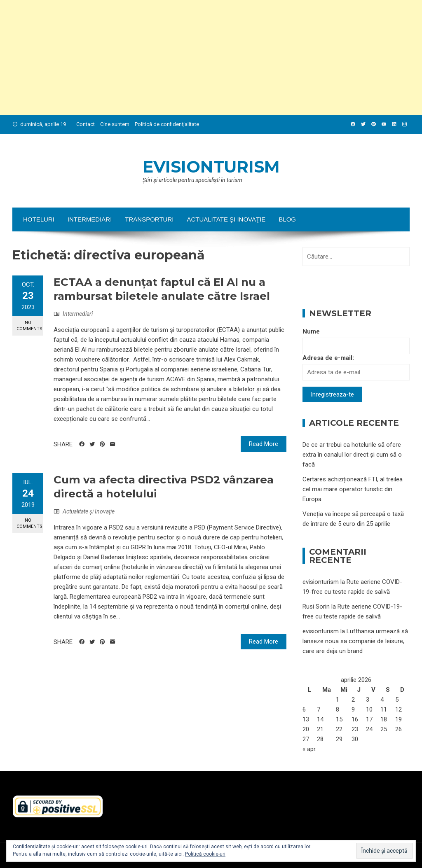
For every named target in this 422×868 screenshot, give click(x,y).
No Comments (29, 326)
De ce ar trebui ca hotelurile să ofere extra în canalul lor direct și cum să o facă (352, 455)
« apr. (309, 749)
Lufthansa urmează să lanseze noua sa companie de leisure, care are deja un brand (355, 641)
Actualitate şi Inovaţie (226, 219)
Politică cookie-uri (205, 854)
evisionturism (211, 167)
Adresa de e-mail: (328, 358)
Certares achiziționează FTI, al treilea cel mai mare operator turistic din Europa (353, 489)
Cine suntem (115, 124)
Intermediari (90, 219)
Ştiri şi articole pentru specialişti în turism (192, 180)
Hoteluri (39, 219)
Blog (287, 219)
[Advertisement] (211, 58)
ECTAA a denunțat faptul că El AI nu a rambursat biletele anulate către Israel (162, 289)
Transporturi (149, 219)
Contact (86, 124)
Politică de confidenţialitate (167, 124)
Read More (264, 444)
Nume (311, 331)
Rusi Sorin (316, 607)
